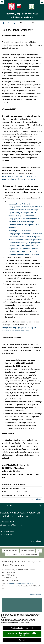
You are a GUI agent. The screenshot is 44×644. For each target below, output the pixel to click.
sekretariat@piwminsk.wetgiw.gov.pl (21, 585)
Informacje (13, 23)
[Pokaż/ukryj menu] (42, 2)
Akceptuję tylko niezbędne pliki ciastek (22, 634)
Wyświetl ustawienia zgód (22, 628)
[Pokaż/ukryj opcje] (2, 2)
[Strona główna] (4, 23)
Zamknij (22, 640)
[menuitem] (10, 552)
